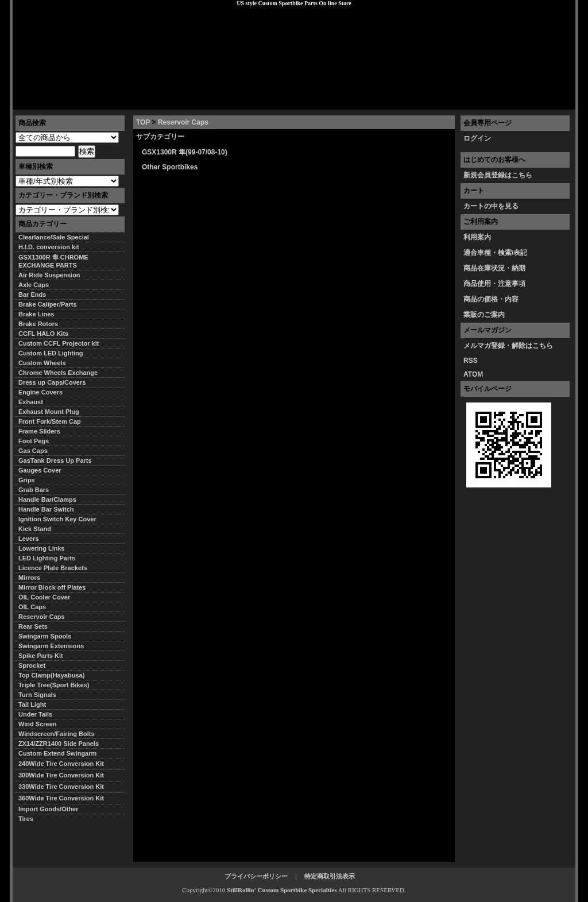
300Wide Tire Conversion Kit (64, 775)
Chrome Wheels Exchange (58, 373)
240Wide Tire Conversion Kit (64, 764)
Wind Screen (38, 724)
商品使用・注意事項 (494, 284)
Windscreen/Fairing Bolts (57, 734)
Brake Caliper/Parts (48, 304)
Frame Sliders (39, 431)
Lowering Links (42, 548)
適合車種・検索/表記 (495, 253)
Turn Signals (37, 695)
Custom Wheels (42, 363)
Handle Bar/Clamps (47, 500)
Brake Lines (36, 314)
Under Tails (35, 714)
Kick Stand (35, 529)
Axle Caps (34, 285)
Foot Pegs (34, 441)
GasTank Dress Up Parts (55, 460)
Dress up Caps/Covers (52, 382)
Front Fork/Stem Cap (50, 421)
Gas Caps (33, 451)
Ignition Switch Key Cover (57, 519)
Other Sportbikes (170, 167)
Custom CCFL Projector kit (59, 343)
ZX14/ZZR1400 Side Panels (59, 744)
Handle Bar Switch (46, 509)
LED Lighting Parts (47, 558)
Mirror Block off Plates (52, 587)
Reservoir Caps (183, 122)
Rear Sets (33, 626)
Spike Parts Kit (41, 656)
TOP (143, 122)
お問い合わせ (546, 100)
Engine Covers (40, 392)
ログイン (477, 138)
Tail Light (32, 704)
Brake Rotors (38, 324)
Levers (28, 539)
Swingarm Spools (45, 636)
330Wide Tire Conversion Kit (64, 787)
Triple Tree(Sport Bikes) (54, 685)
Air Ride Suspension (49, 275)
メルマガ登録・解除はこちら (508, 346)
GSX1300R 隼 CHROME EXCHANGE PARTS (53, 261)
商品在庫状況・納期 (494, 268)
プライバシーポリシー (174, 100)
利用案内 (477, 237)
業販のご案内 (484, 315)
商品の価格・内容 (491, 299)
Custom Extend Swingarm (57, 753)
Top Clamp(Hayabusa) (51, 675)
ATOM (473, 374)
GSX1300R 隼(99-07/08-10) (185, 152)
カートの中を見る (491, 206)
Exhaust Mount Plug (49, 412)
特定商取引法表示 (330, 876)
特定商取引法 (101, 100)
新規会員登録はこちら (498, 175)
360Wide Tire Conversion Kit (64, 798)
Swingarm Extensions (51, 646)
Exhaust (31, 402)
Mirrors (29, 578)
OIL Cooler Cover (44, 597)
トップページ (42, 100)
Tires (26, 819)
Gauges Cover (40, 470)
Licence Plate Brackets (53, 568)
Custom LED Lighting (51, 353)
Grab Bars (34, 490)
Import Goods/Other (49, 809)
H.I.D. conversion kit (49, 247)
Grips (27, 480)
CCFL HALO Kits (43, 334)
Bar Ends (32, 295)
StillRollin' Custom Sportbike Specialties (282, 890)
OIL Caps (32, 607)
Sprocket (32, 665)
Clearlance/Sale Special (54, 237)
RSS (471, 361)
